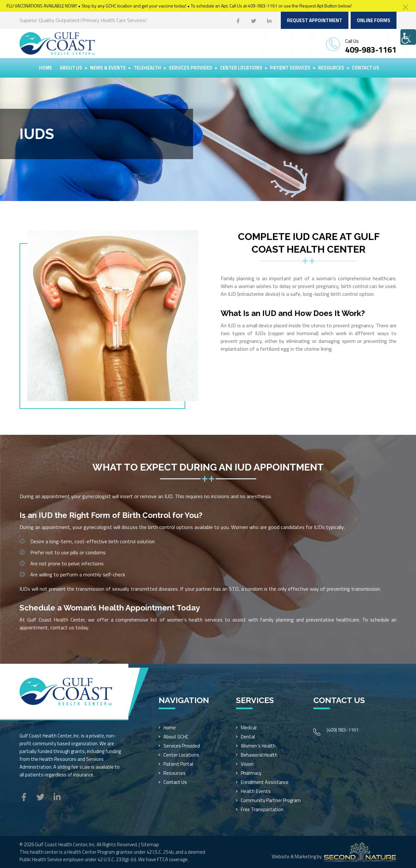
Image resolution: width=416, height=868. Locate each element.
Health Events (256, 791)
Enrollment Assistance (265, 782)
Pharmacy (251, 773)
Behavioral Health (259, 755)
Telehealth (147, 68)
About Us (71, 68)
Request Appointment (315, 20)
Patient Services (290, 68)
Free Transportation (262, 809)
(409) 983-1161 (343, 730)
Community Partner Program (271, 800)
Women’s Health (258, 746)
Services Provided (190, 68)
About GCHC (176, 737)
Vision (247, 764)
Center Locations (241, 68)
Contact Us (366, 68)
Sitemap (150, 844)
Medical (249, 728)
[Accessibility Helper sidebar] (408, 37)
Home (45, 68)
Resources (331, 68)
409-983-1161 (371, 50)
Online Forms (374, 20)
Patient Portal (178, 764)
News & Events (108, 68)
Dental (248, 737)
